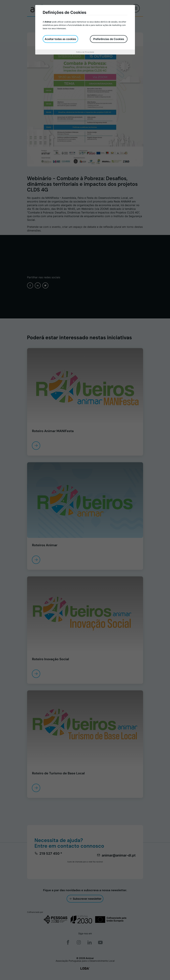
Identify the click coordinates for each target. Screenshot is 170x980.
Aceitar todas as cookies (60, 39)
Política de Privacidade (85, 52)
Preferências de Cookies (109, 39)
